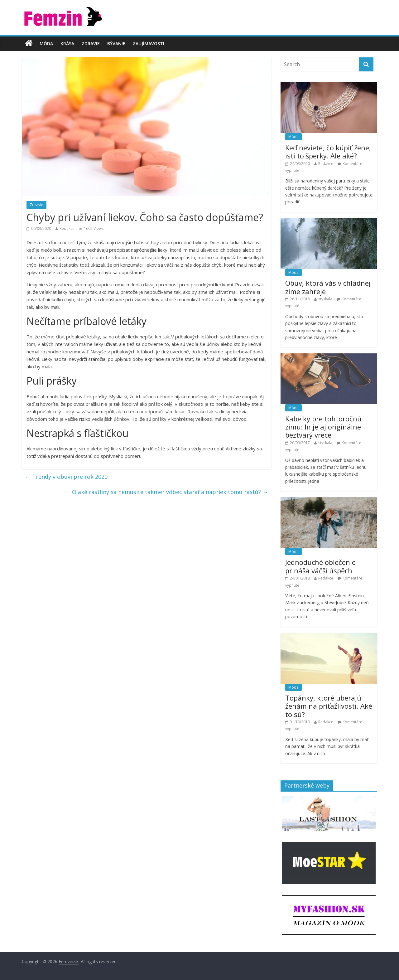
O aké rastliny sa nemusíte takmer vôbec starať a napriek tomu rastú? (170, 492)
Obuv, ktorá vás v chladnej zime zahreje (328, 287)
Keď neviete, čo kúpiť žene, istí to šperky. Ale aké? (328, 152)
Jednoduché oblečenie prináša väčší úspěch (320, 566)
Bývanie (116, 44)
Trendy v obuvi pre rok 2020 (66, 477)
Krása (67, 44)
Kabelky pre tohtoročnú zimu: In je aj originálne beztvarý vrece (323, 427)
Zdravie (91, 44)
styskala (325, 299)
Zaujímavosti (149, 44)
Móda (46, 44)
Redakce (67, 228)
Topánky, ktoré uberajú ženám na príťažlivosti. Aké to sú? (329, 706)
